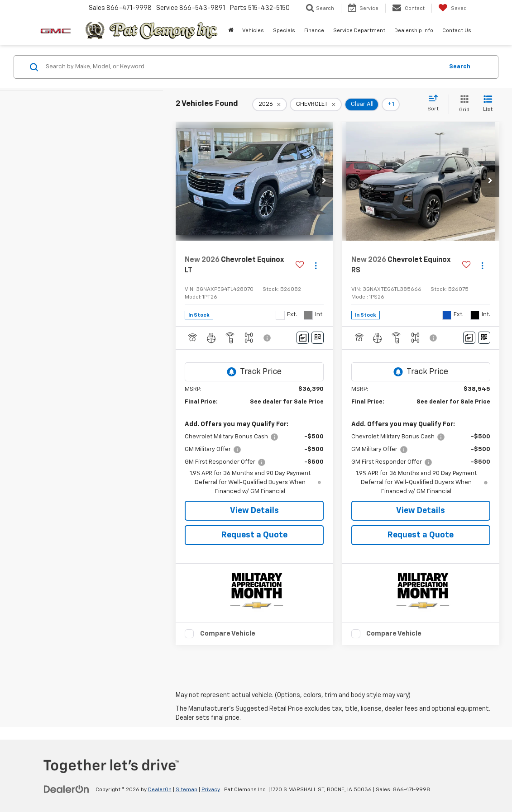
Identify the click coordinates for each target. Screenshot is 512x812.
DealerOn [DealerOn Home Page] (160, 790)
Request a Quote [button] (254, 535)
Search (460, 67)
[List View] (488, 104)
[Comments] (303, 338)
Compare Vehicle (228, 634)
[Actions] (316, 265)
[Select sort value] (436, 104)
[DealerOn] (67, 789)
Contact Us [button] (457, 31)
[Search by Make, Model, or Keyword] (243, 67)
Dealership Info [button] (414, 31)
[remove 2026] (270, 104)
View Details (254, 511)
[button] (324, 181)
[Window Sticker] (318, 338)
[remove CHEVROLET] (316, 104)
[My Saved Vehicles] (452, 8)
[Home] (231, 31)
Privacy (211, 790)
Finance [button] (314, 31)
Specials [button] (284, 31)
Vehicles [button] (253, 31)
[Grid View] (462, 104)
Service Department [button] (359, 31)
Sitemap (187, 790)
